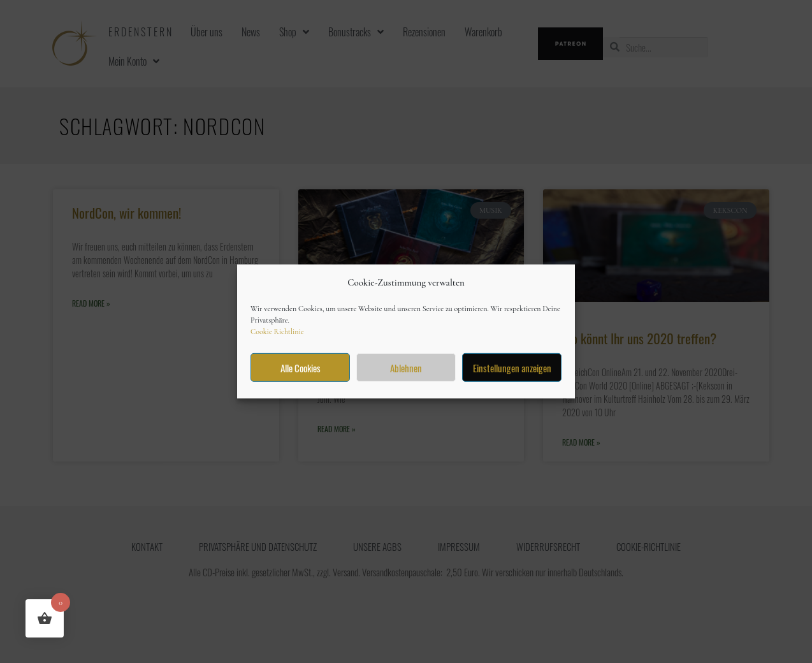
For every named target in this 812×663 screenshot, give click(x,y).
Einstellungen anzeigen (512, 368)
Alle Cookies (301, 368)
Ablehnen (406, 368)
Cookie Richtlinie (277, 331)
